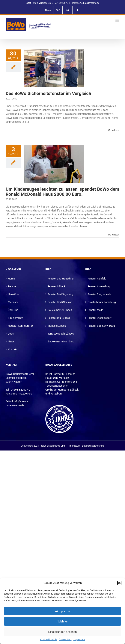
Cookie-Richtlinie (49, 640)
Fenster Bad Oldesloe (60, 302)
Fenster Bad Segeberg (60, 294)
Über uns (13, 310)
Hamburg (63, 390)
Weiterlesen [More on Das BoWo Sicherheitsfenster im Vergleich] (114, 130)
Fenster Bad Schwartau (101, 326)
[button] (119, 583)
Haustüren (14, 294)
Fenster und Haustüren (61, 279)
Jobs (11, 334)
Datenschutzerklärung (93, 446)
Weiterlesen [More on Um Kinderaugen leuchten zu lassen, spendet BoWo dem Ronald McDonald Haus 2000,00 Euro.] (114, 235)
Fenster (12, 286)
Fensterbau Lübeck (59, 318)
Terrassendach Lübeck (61, 334)
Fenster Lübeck (57, 286)
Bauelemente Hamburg (61, 341)
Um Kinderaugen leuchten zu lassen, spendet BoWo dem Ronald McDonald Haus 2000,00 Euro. (62, 192)
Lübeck (74, 390)
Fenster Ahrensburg (99, 286)
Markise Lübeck (57, 326)
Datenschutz (65, 640)
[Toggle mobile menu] (117, 20)
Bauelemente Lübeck (60, 310)
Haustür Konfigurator (20, 326)
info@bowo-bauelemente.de (85, 3)
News (11, 341)
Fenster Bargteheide (99, 294)
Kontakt (13, 349)
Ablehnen (62, 621)
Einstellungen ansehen (63, 632)
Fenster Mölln (95, 310)
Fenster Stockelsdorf (100, 318)
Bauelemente (15, 318)
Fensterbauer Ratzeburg (102, 302)
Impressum (79, 640)
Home (11, 279)
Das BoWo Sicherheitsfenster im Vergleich (48, 93)
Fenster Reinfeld (97, 279)
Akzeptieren (62, 611)
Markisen (13, 302)
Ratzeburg (57, 394)
